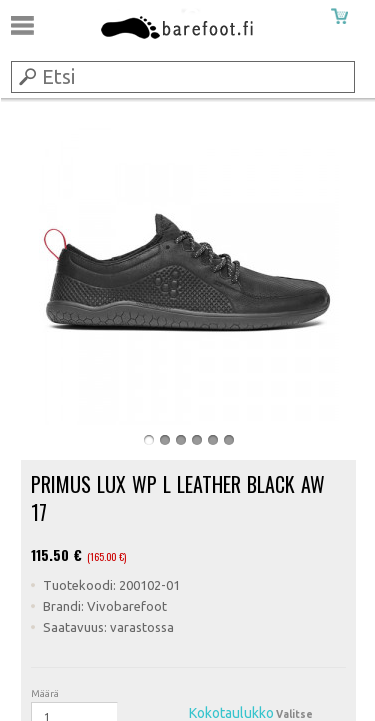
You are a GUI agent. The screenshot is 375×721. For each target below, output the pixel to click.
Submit (26, 76)
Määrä (45, 693)
